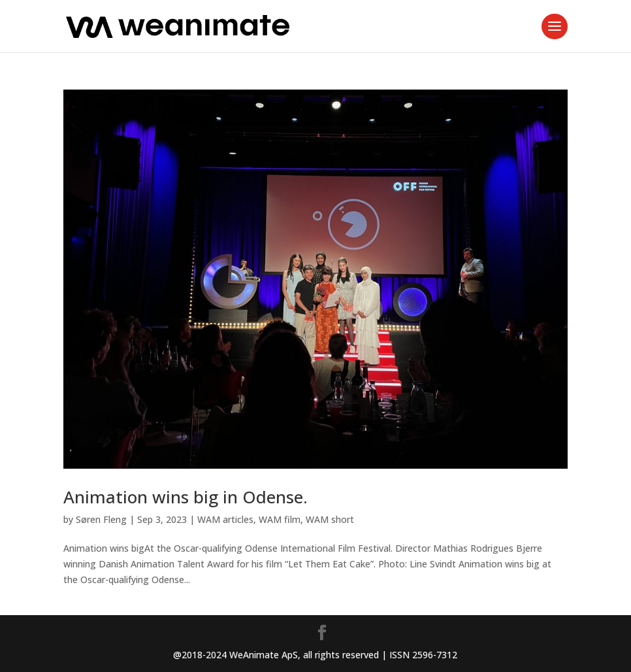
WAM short (330, 519)
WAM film (280, 519)
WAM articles (225, 519)
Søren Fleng (101, 519)
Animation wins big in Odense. (186, 497)
